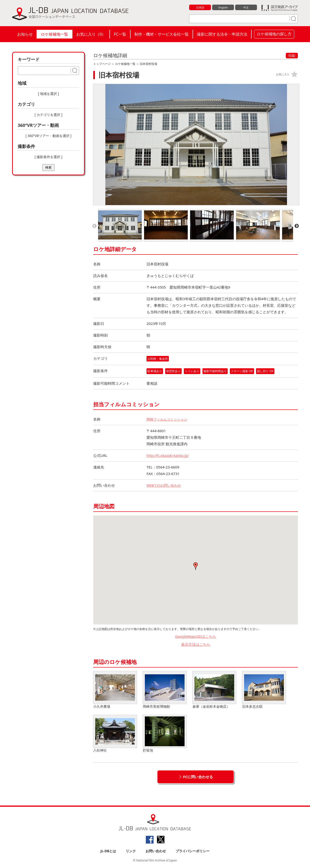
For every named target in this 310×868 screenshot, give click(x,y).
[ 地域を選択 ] (49, 94)
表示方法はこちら (196, 645)
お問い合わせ (156, 851)
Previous (94, 226)
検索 (48, 167)
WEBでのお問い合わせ (165, 486)
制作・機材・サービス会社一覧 (162, 34)
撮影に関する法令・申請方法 (222, 34)
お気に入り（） (91, 34)
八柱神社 (115, 734)
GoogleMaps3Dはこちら (196, 637)
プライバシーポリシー (193, 851)
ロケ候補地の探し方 (274, 34)
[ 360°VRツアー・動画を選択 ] (48, 136)
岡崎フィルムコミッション (168, 420)
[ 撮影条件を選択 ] (49, 157)
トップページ (102, 64)
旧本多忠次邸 (264, 690)
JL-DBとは (108, 851)
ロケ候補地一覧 (54, 34)
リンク (131, 851)
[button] (196, 567)
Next (297, 226)
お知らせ (25, 34)
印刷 (292, 56)
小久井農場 (115, 690)
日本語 (200, 8)
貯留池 (165, 734)
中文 (246, 8)
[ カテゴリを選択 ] (49, 115)
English (223, 8)
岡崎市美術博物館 (165, 690)
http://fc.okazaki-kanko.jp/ (169, 456)
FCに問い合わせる (198, 777)
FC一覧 (120, 34)
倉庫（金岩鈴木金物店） (214, 690)
